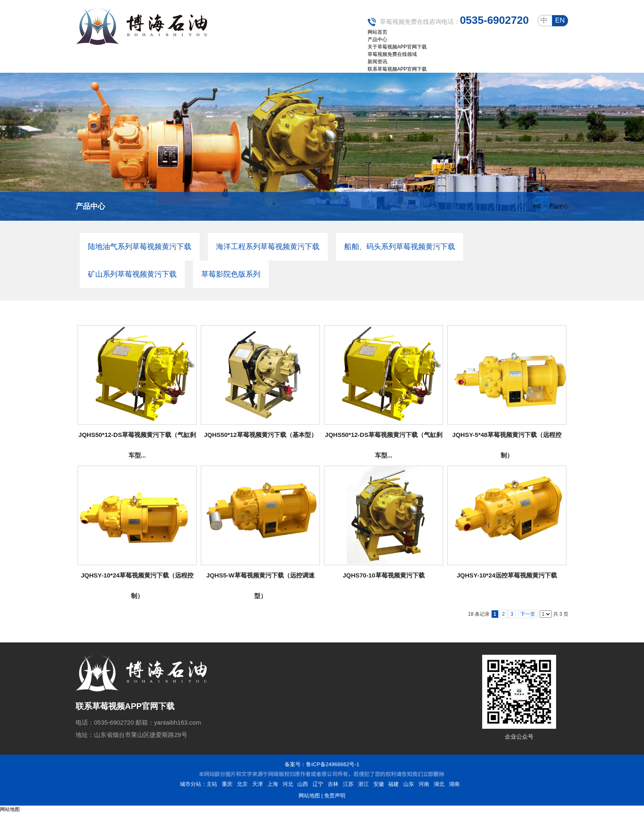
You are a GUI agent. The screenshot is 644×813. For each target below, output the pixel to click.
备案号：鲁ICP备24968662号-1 (322, 764)
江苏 (348, 784)
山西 (303, 784)
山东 (409, 784)
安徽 (379, 784)
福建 (393, 784)
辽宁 (318, 784)
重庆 (227, 784)
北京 (242, 784)
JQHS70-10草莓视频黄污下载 (383, 575)
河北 (288, 784)
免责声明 (335, 796)
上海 (273, 784)
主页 (537, 206)
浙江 (363, 784)
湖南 (454, 784)
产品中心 (559, 206)
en (560, 20)
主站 (212, 784)
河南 (424, 784)
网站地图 (309, 796)
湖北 (439, 784)
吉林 (333, 784)
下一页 (528, 614)
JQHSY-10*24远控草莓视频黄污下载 (507, 575)
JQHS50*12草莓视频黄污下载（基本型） (260, 435)
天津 (258, 784)
